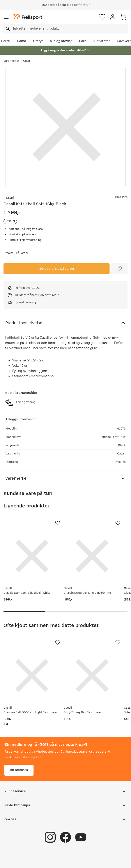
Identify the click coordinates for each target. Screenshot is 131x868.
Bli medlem (19, 770)
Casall (27, 61)
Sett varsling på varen (57, 269)
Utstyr (38, 41)
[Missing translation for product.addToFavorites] (119, 269)
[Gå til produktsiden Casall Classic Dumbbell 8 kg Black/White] (32, 556)
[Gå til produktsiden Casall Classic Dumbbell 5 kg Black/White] (92, 556)
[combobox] (65, 29)
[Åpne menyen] (6, 17)
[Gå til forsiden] (27, 17)
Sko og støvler (61, 41)
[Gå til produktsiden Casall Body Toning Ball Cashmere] (92, 675)
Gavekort (124, 41)
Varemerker (11, 61)
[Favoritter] (102, 17)
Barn (83, 41)
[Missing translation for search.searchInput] (7, 29)
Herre (5, 41)
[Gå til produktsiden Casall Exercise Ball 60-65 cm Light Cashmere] (32, 675)
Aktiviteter (102, 41)
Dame (21, 41)
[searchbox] (70, 29)
